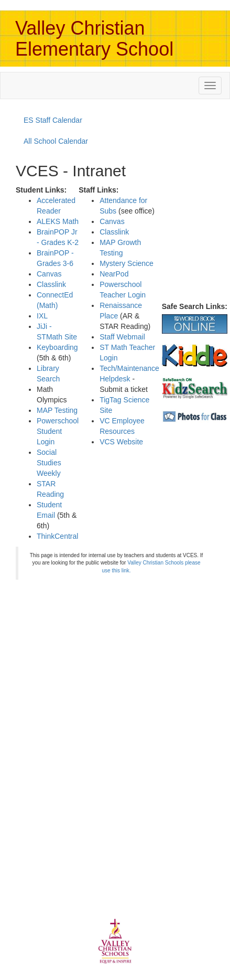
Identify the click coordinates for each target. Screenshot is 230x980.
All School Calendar (56, 141)
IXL (42, 316)
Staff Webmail (122, 337)
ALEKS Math (58, 221)
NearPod (114, 274)
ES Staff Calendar (53, 120)
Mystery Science (127, 263)
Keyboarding (57, 347)
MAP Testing (57, 410)
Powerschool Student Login (58, 431)
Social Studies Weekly (49, 463)
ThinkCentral (57, 536)
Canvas (49, 274)
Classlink (51, 284)
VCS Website (121, 442)
